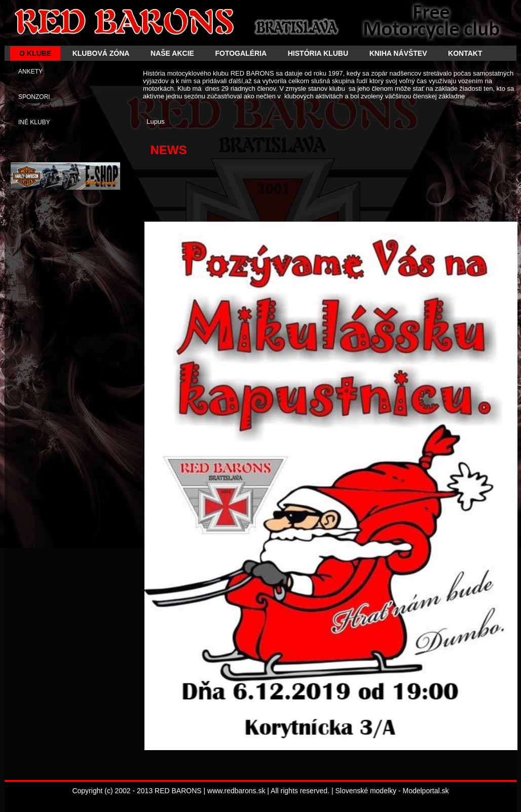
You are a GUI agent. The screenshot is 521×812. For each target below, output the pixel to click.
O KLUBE (35, 53)
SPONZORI (34, 97)
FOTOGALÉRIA (241, 53)
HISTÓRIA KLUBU (318, 53)
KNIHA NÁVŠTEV (398, 53)
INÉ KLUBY (34, 122)
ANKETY (30, 72)
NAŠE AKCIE (172, 53)
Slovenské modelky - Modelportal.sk (392, 791)
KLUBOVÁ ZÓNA (101, 53)
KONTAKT (465, 53)
